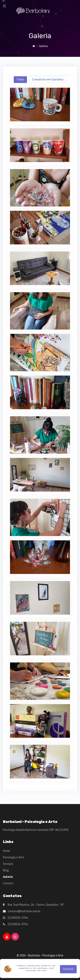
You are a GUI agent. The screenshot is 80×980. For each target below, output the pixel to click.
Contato (8, 883)
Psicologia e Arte (13, 857)
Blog (6, 870)
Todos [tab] (20, 79)
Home (6, 851)
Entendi (68, 969)
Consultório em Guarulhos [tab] (48, 79)
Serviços (8, 864)
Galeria (8, 877)
